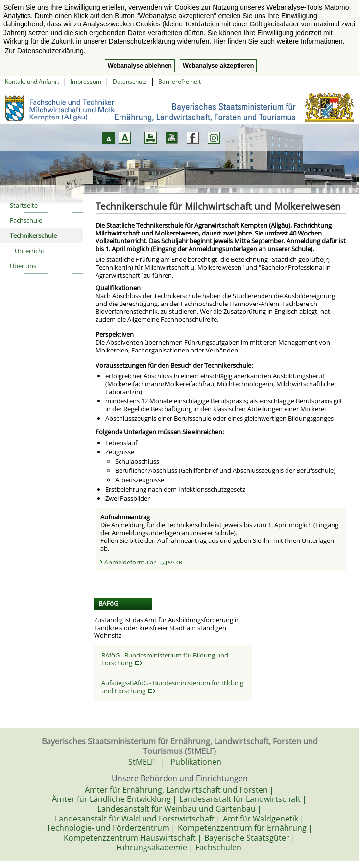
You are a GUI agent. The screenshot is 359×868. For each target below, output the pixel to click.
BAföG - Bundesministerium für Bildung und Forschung (165, 659)
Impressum (86, 82)
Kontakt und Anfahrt (32, 82)
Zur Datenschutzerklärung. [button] (45, 51)
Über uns (23, 266)
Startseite (24, 205)
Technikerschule (33, 235)
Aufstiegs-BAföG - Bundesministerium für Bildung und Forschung (172, 687)
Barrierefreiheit (179, 82)
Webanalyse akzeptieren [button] (218, 66)
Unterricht (30, 251)
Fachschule (26, 220)
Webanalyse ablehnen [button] (140, 66)
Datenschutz (130, 82)
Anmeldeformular (143, 562)
